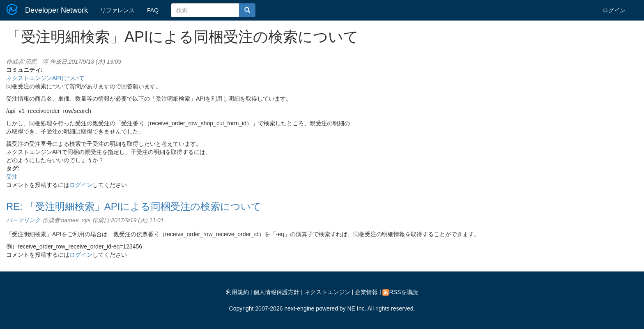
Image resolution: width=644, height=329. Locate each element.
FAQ (153, 10)
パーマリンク (23, 220)
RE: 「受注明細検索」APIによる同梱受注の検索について (134, 206)
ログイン (614, 10)
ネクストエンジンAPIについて (45, 78)
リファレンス (117, 10)
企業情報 (366, 292)
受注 (12, 177)
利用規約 (237, 292)
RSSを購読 (400, 292)
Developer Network (56, 10)
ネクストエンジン (327, 292)
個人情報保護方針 (276, 292)
